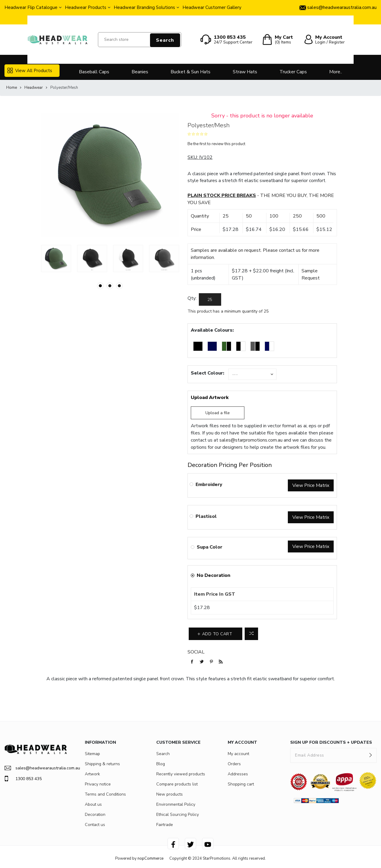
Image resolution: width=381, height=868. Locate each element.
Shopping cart (241, 784)
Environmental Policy (176, 804)
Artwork (92, 774)
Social (196, 652)
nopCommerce (150, 858)
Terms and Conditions (105, 794)
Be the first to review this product (216, 144)
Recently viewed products (181, 774)
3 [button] (119, 286)
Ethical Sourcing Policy (178, 815)
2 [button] (110, 286)
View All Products (30, 71)
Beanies (140, 72)
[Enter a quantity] (210, 299)
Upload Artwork (210, 397)
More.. (336, 72)
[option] (56, 258)
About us (93, 804)
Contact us (95, 825)
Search (165, 40)
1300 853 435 (23, 779)
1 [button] (100, 286)
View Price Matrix (311, 485)
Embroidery (209, 485)
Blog (161, 764)
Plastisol (206, 516)
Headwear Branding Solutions (144, 7)
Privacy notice (98, 784)
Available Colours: (212, 330)
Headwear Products (86, 7)
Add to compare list (251, 634)
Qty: (192, 298)
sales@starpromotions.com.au (251, 440)
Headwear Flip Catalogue (31, 7)
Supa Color (210, 547)
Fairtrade (165, 825)
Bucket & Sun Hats (190, 72)
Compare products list (177, 784)
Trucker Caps (293, 72)
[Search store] (140, 40)
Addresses (238, 774)
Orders (234, 764)
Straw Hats (245, 72)
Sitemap (92, 754)
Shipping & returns (102, 764)
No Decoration (214, 575)
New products (170, 794)
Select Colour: (207, 373)
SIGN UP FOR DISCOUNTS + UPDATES (331, 742)
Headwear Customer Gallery (212, 7)
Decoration (95, 815)
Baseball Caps (94, 72)
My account (238, 754)
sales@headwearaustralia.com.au (36, 768)
